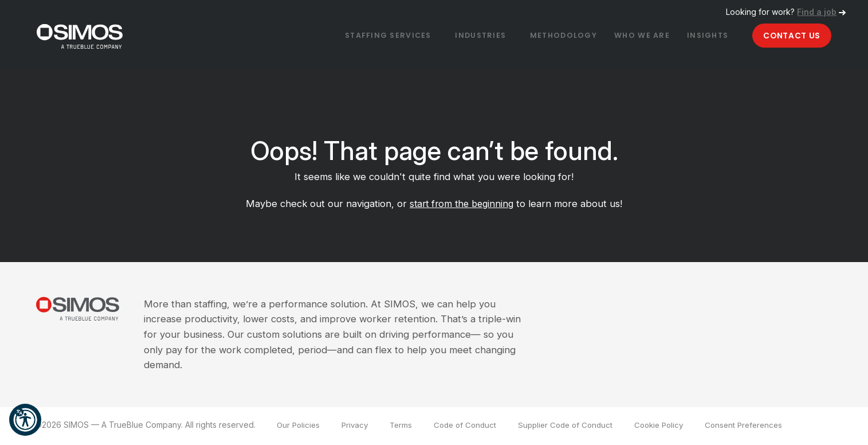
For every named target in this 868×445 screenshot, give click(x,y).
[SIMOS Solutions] (89, 314)
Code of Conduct (472, 427)
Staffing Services (358, 37)
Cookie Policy (674, 427)
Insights (697, 37)
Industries (456, 37)
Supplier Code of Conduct (576, 427)
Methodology (544, 37)
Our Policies (299, 427)
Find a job (817, 12)
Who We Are (628, 37)
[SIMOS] (91, 36)
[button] (25, 420)
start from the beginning (462, 206)
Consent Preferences (763, 427)
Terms (405, 427)
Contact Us (788, 36)
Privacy (358, 427)
